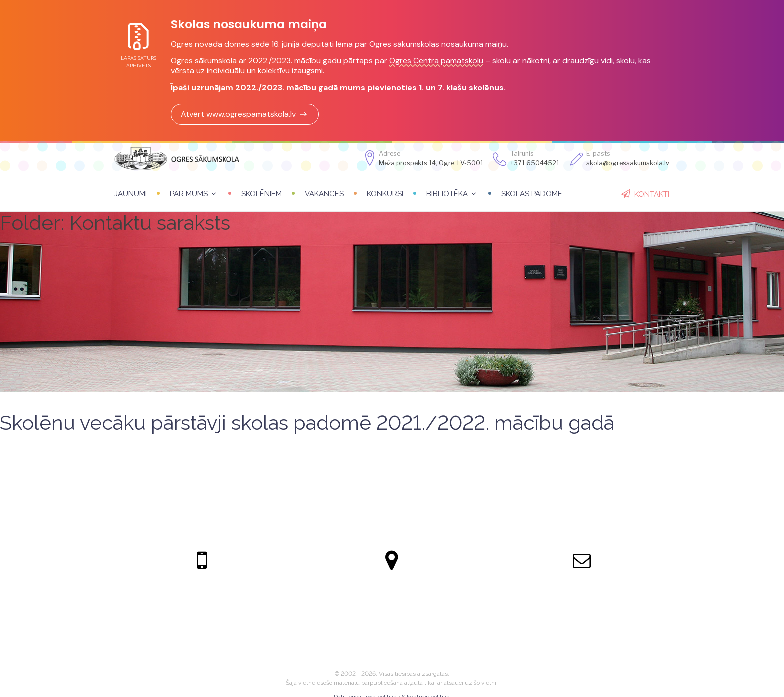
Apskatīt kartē (392, 631)
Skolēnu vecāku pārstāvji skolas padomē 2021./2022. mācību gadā (307, 423)
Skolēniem (262, 194)
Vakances (324, 194)
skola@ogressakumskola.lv (582, 600)
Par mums (189, 194)
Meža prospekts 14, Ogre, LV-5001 (431, 163)
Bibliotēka (447, 194)
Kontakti (652, 194)
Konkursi (385, 194)
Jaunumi (131, 194)
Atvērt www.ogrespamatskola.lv (245, 114)
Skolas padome (532, 194)
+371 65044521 (535, 163)
